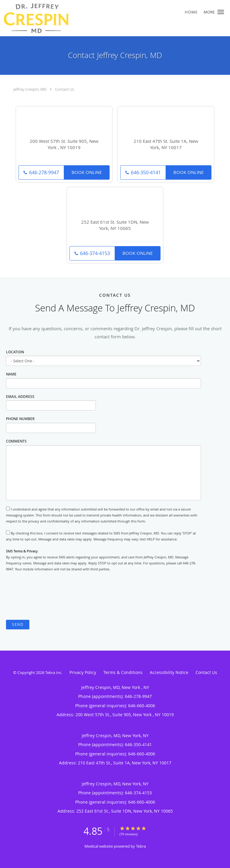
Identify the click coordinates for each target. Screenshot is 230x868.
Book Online (87, 172)
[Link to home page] (95, 18)
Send (18, 624)
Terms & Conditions (123, 672)
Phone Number (20, 419)
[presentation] (52, 596)
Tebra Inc (53, 672)
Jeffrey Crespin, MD (30, 89)
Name (11, 374)
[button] (221, 12)
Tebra (141, 846)
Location (15, 352)
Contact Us (65, 89)
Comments (16, 441)
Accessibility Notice (169, 672)
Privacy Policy (83, 672)
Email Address (20, 397)
